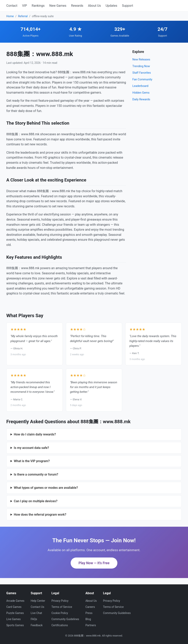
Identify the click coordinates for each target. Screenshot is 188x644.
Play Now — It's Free (94, 563)
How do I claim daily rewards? (35, 434)
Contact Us (38, 607)
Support (127, 6)
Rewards (77, 6)
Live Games (14, 619)
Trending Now (141, 66)
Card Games (14, 607)
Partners (91, 625)
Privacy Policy (60, 601)
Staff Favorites (142, 73)
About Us (94, 6)
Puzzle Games (15, 613)
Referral (23, 16)
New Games (58, 6)
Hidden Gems (141, 93)
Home (10, 16)
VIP (25, 6)
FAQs (34, 619)
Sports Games (15, 625)
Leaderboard (140, 86)
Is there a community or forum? (36, 474)
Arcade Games (15, 601)
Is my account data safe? (31, 448)
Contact (12, 6)
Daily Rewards (141, 99)
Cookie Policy (60, 613)
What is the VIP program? (32, 461)
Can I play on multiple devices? (36, 501)
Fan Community (142, 79)
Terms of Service (62, 607)
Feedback (37, 625)
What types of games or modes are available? (46, 488)
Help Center (38, 601)
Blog (88, 619)
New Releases (141, 60)
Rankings (38, 6)
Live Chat (36, 613)
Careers (90, 607)
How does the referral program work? (40, 515)
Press (89, 613)
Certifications (60, 625)
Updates (111, 6)
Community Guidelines (65, 619)
